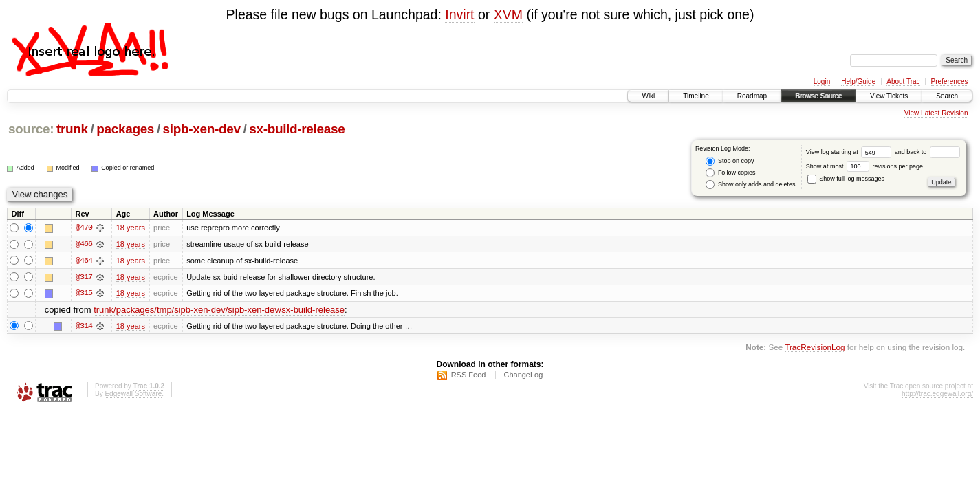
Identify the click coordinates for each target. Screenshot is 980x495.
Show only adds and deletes (750, 185)
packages (125, 129)
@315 (84, 294)
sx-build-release (297, 129)
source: (31, 129)
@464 (84, 261)
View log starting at (850, 152)
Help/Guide (858, 81)
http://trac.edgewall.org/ (937, 394)
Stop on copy (730, 161)
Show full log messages (846, 179)
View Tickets (889, 96)
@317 (84, 277)
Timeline (696, 96)
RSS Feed (469, 375)
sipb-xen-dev (202, 129)
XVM (508, 14)
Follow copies (730, 173)
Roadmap (752, 96)
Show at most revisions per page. (865, 166)
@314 (84, 327)
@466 (84, 244)
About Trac (903, 81)
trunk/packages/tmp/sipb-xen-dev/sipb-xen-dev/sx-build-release (219, 310)
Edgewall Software (133, 394)
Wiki (648, 96)
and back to (927, 152)
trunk (72, 129)
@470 (84, 228)
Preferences (950, 81)
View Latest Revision (936, 113)
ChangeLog (523, 375)
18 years (131, 228)
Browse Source (818, 96)
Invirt (459, 14)
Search (947, 96)
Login (822, 81)
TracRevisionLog (815, 348)
